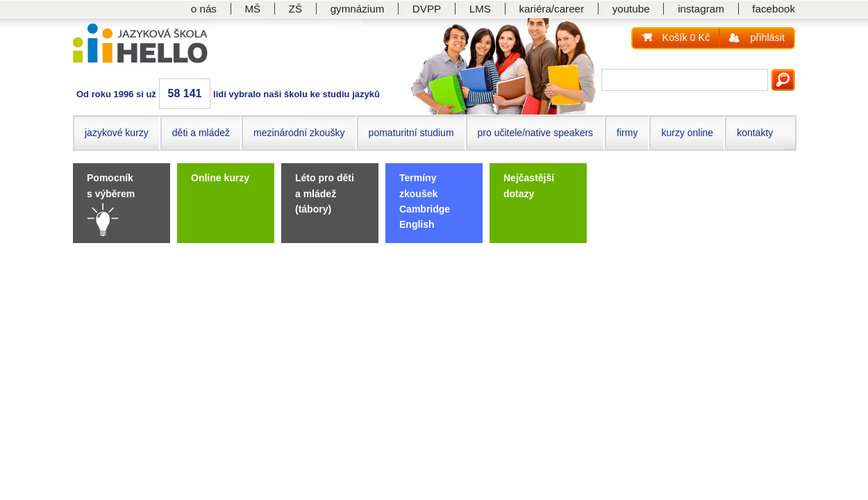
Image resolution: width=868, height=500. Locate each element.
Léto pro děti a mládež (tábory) (325, 193)
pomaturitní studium (411, 133)
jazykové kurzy (117, 133)
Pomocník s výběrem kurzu (111, 193)
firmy (627, 133)
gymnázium (358, 9)
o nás (204, 9)
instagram (701, 9)
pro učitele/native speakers (536, 133)
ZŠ (295, 9)
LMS (480, 9)
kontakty (755, 133)
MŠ (252, 9)
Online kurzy (220, 178)
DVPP (427, 9)
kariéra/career (551, 9)
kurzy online (687, 133)
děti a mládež (201, 133)
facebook (774, 9)
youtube (631, 9)
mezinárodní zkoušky (299, 133)
